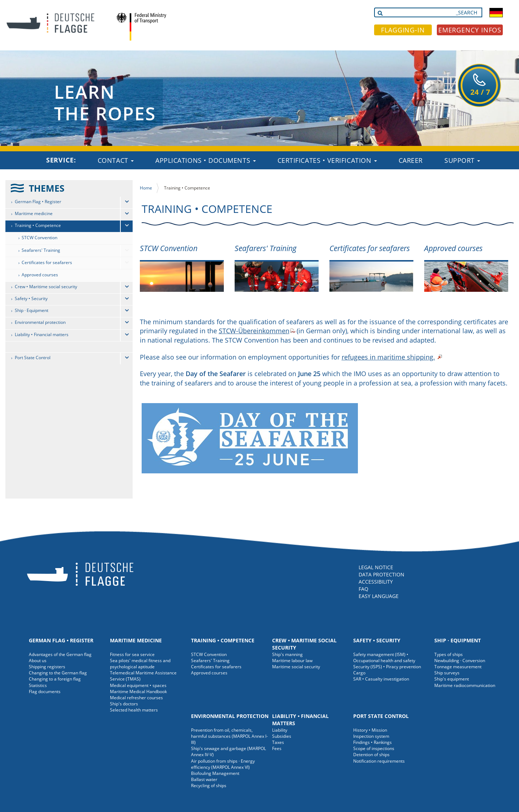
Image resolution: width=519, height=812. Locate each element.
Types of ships (449, 654)
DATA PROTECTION (382, 574)
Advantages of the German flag (60, 654)
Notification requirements (379, 761)
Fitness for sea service (132, 654)
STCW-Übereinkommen (254, 331)
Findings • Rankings (372, 742)
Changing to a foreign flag (55, 679)
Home (146, 188)
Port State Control (33, 358)
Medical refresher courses (136, 698)
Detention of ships (371, 755)
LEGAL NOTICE (376, 567)
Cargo (359, 673)
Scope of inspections (374, 748)
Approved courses (40, 275)
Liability (280, 730)
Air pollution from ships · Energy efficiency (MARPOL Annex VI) (223, 764)
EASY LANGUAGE (379, 596)
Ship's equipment (452, 679)
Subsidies (282, 736)
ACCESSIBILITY (376, 582)
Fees (277, 748)
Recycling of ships (209, 786)
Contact (116, 160)
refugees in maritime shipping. (388, 357)
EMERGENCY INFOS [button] (470, 30)
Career (411, 160)
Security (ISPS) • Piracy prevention (387, 667)
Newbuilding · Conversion (460, 661)
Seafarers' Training (41, 250)
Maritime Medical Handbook (138, 691)
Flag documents (45, 691)
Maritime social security (296, 667)
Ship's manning (287, 654)
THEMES (47, 188)
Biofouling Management (215, 773)
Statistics (38, 685)
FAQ (363, 589)
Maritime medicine (34, 213)
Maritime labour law (292, 661)
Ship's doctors (124, 704)
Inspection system (371, 736)
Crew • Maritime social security (46, 287)
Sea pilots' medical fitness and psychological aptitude (140, 664)
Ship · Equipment (32, 310)
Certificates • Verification (327, 160)
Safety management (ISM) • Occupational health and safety (384, 657)
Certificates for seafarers (47, 262)
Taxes (278, 742)
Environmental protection (40, 322)
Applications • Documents (206, 160)
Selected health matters (134, 710)
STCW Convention (39, 238)
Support (462, 160)
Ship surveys (447, 673)
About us (38, 661)
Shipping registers (47, 667)
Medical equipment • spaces (138, 685)
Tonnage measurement (458, 667)
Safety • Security (31, 298)
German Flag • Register (38, 202)
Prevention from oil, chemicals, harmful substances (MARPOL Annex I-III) (229, 736)
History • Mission (370, 730)
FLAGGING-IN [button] (403, 30)
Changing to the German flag (58, 673)
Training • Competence (38, 225)
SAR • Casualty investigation (381, 679)
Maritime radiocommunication (465, 685)
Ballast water (204, 779)
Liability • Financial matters (42, 334)
